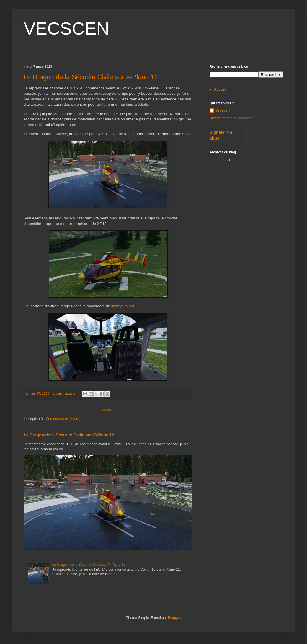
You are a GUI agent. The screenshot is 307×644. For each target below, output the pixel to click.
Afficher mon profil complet (231, 118)
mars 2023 (218, 160)
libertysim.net (123, 306)
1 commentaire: (64, 394)
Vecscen (223, 110)
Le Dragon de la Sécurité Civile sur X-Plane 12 (91, 77)
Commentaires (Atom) (63, 419)
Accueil (108, 410)
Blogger (174, 618)
